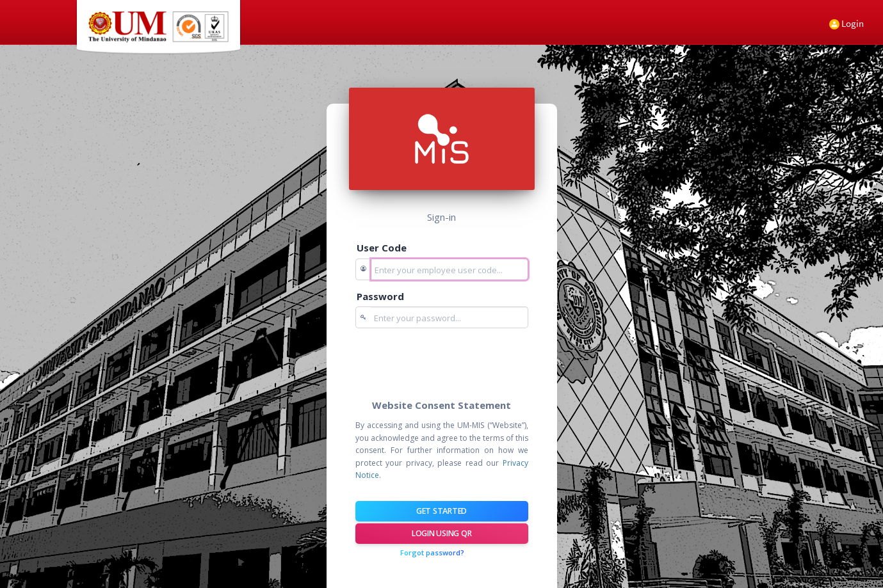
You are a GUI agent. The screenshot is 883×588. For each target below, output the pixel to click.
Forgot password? (432, 552)
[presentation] (453, 363)
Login (847, 23)
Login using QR (442, 533)
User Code (382, 248)
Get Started (441, 511)
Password (380, 296)
